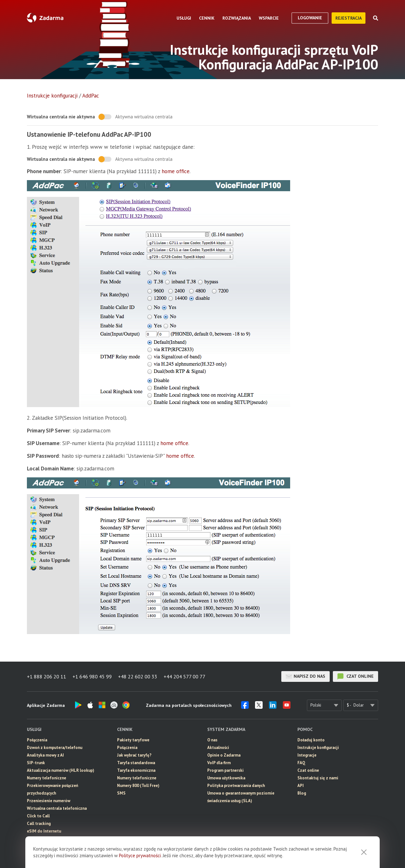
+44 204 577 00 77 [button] (184, 676)
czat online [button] (355, 676)
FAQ (301, 763)
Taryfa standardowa (136, 763)
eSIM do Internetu (44, 831)
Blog (302, 793)
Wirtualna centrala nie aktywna (61, 117)
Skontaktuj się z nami (318, 778)
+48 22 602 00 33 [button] (138, 676)
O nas (212, 740)
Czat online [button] (308, 770)
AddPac (91, 96)
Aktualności (218, 748)
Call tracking (39, 824)
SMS (31, 839)
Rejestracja (349, 18)
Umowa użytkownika (226, 778)
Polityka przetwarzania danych (236, 786)
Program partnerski (225, 770)
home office (176, 171)
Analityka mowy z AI (45, 755)
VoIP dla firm (219, 763)
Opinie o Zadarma (224, 755)
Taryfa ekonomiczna (136, 770)
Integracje (307, 755)
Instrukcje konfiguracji (52, 96)
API (301, 786)
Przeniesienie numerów (49, 801)
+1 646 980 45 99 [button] (92, 676)
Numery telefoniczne (47, 778)
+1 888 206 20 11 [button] (47, 676)
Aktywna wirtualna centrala (144, 117)
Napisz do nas (305, 676)
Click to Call (38, 816)
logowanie (310, 18)
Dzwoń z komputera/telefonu (55, 748)
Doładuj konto (311, 740)
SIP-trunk (36, 763)
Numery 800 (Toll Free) (138, 786)
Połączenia (37, 740)
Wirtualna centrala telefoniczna (57, 808)
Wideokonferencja (44, 854)
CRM (31, 846)
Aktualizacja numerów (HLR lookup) (61, 770)
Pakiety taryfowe (133, 740)
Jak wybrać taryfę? (134, 755)
